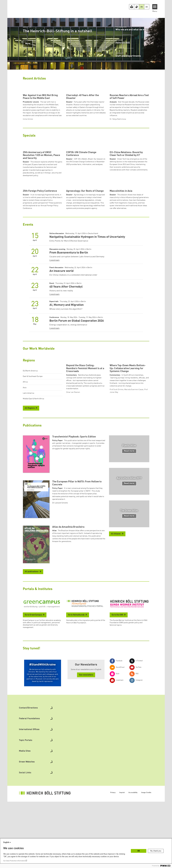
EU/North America (30, 443)
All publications (32, 660)
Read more (129, 539)
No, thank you (156, 851)
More (28, 44)
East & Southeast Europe (33, 449)
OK (139, 851)
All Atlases (116, 622)
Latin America (28, 465)
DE (147, 7)
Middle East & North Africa (33, 471)
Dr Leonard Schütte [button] (60, 591)
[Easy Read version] (132, 7)
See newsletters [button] (86, 764)
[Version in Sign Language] (137, 7)
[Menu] (155, 7)
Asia (25, 460)
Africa (25, 454)
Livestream (54, 332)
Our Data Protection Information (14, 861)
